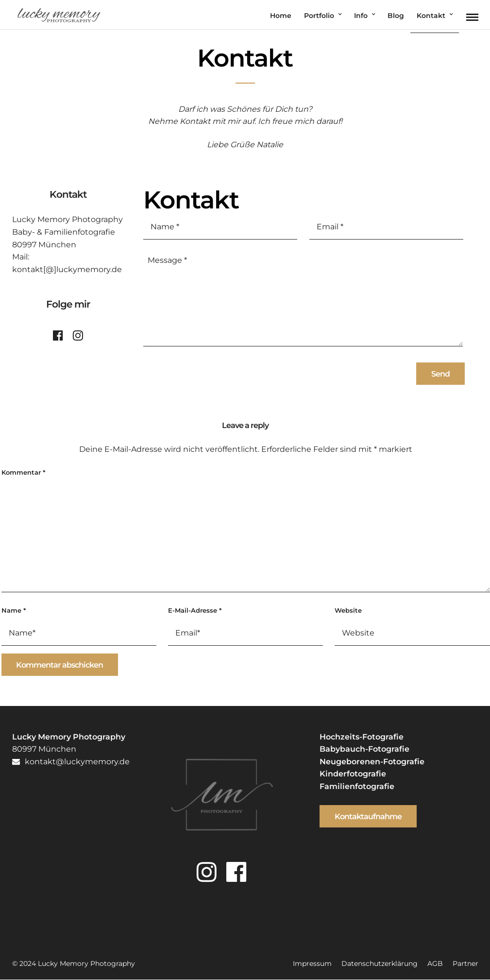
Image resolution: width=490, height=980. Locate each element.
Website (348, 610)
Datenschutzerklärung (380, 963)
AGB (435, 963)
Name (14, 610)
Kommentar (23, 472)
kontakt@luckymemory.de (71, 762)
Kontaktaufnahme (368, 817)
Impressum (312, 963)
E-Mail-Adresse (195, 610)
